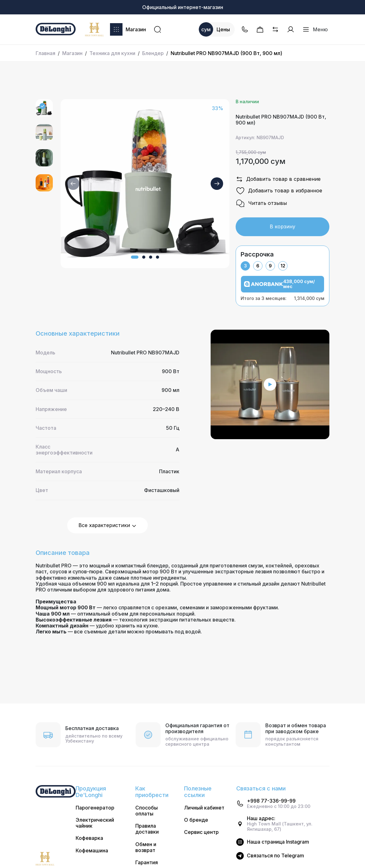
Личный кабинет (204, 808)
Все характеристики (107, 525)
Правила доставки (147, 829)
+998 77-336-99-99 (271, 801)
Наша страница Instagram (278, 842)
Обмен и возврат (146, 847)
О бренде (196, 820)
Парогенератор (95, 808)
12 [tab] (283, 266)
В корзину (282, 226)
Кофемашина (92, 851)
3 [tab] (245, 266)
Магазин (128, 29)
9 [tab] (270, 266)
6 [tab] (258, 266)
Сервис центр (201, 832)
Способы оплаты (147, 811)
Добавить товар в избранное (279, 191)
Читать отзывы (261, 203)
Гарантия (147, 863)
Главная (45, 53)
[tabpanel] (282, 288)
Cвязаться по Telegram (275, 856)
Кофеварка (89, 838)
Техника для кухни (112, 53)
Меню (315, 29)
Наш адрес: (261, 818)
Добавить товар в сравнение (278, 179)
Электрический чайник (95, 823)
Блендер (153, 53)
